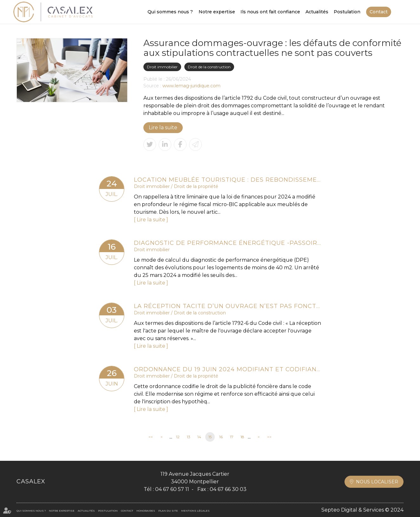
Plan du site (168, 511)
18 (242, 437)
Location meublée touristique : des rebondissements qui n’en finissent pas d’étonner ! (227, 180)
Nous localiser (377, 482)
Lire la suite (163, 128)
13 (189, 437)
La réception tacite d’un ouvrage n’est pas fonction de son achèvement (227, 306)
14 (199, 437)
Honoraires (146, 511)
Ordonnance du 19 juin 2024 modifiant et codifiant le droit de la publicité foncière (227, 369)
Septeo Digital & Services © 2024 (362, 510)
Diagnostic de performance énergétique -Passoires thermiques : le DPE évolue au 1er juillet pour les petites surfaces (227, 243)
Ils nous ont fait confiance (270, 12)
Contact (379, 12)
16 (221, 437)
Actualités (317, 12)
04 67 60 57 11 (172, 489)
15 (210, 437)
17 (232, 437)
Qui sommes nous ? (170, 12)
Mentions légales (195, 511)
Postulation (347, 12)
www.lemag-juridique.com (191, 86)
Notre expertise (217, 12)
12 (178, 437)
